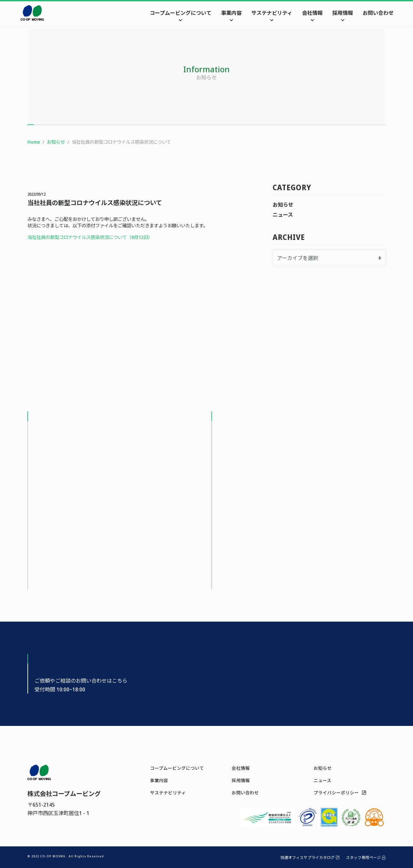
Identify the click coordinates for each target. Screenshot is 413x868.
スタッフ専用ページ (366, 858)
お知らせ (283, 205)
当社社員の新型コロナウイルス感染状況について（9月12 (86, 237)
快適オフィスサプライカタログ (310, 858)
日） (148, 237)
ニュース (283, 215)
